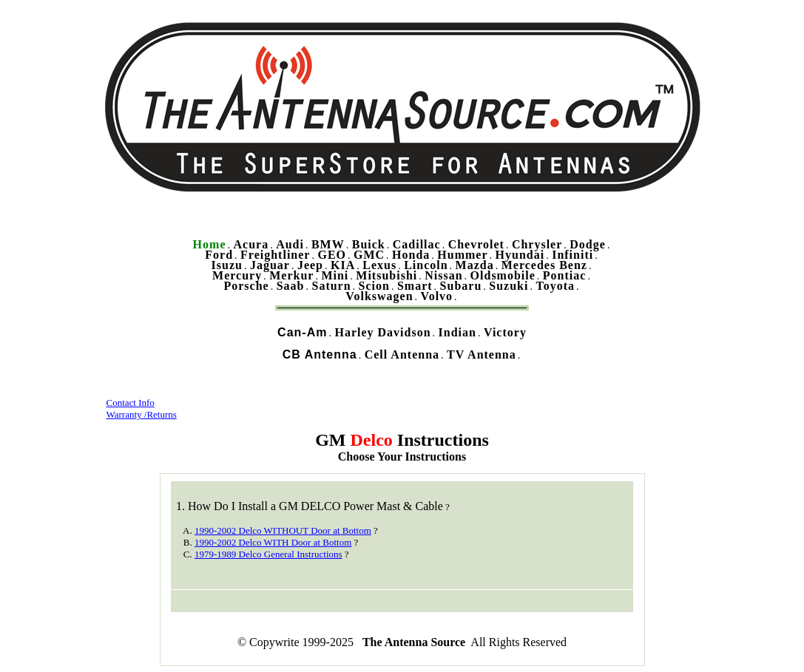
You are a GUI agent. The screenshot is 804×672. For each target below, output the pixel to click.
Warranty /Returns (142, 414)
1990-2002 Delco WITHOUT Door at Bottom (283, 530)
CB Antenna (320, 354)
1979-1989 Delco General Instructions (268, 554)
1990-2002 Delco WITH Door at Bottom (273, 542)
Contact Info (131, 403)
